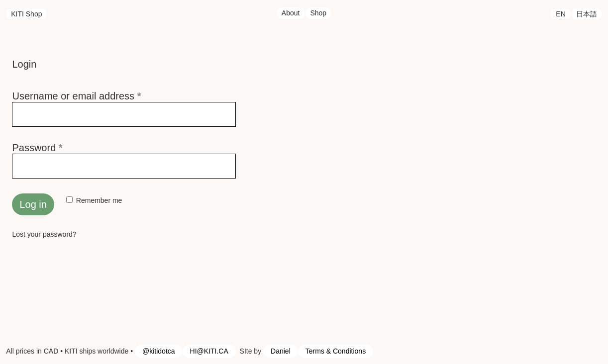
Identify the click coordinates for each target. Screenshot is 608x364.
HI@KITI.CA (209, 351)
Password (57, 147)
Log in (33, 204)
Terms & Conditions (336, 351)
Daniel (281, 351)
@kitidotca (159, 351)
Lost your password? (44, 234)
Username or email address (96, 96)
